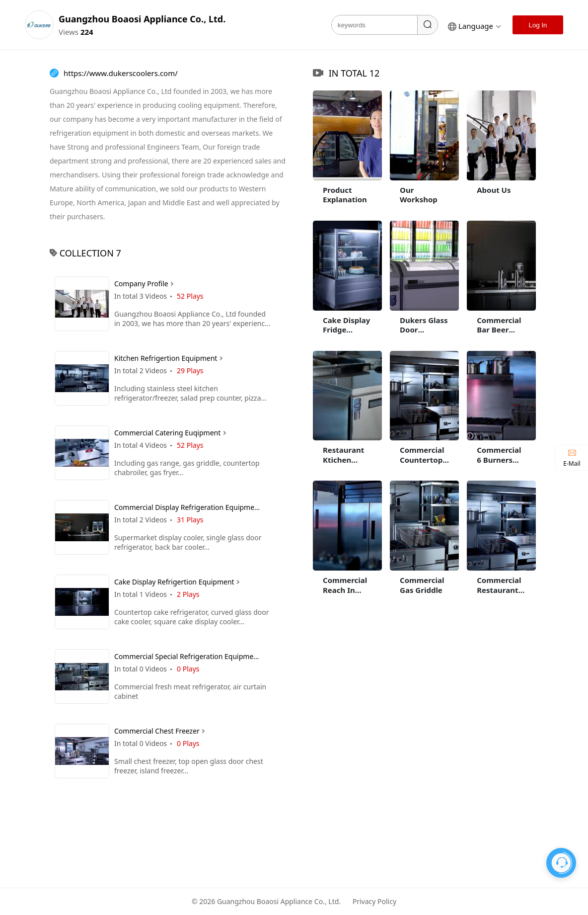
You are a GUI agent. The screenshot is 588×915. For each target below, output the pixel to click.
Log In (538, 25)
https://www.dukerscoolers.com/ (121, 73)
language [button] (475, 26)
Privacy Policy (374, 901)
